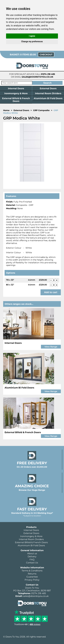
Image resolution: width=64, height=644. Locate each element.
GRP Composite (41, 110)
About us (32, 553)
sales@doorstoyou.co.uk (37, 77)
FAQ (32, 560)
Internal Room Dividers (48, 93)
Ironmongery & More (16, 93)
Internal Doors (16, 88)
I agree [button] (32, 36)
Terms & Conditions (32, 571)
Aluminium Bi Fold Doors (48, 98)
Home (6, 110)
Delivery (32, 556)
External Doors (48, 88)
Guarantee (32, 577)
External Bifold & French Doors (16, 100)
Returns (32, 574)
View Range (51, 347)
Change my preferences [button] (32, 41)
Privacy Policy (32, 580)
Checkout (46, 55)
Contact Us (32, 563)
